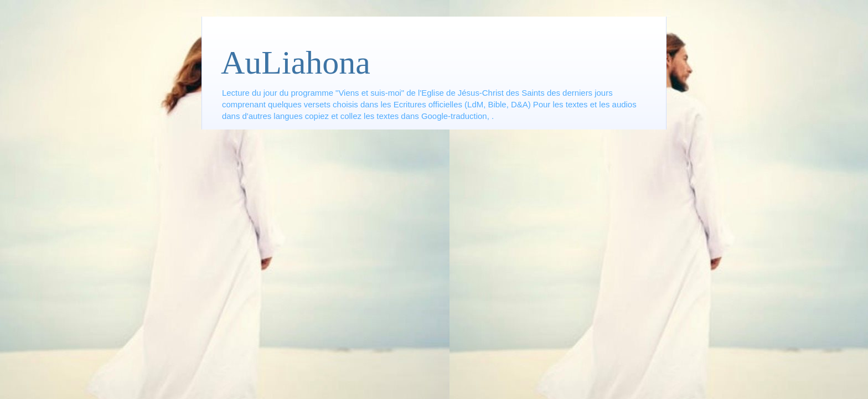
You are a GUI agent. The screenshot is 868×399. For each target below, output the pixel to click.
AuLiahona (296, 63)
